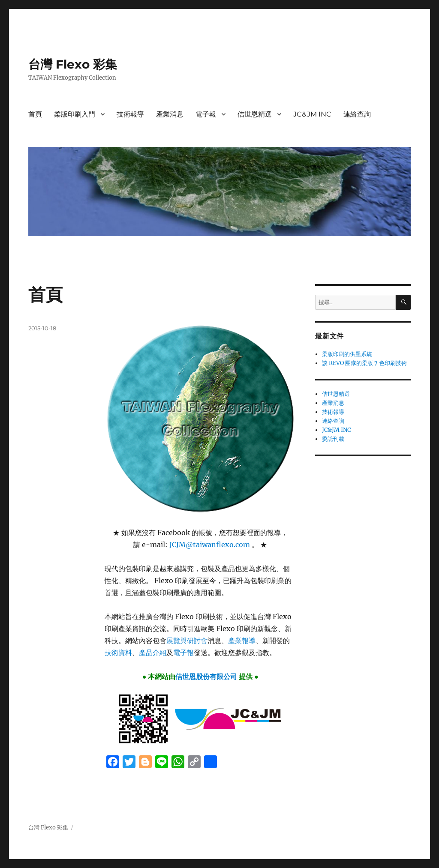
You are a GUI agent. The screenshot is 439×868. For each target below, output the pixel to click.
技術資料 (118, 652)
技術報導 (130, 114)
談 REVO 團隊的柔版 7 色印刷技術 (364, 363)
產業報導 (242, 641)
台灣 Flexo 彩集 (73, 64)
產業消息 (170, 114)
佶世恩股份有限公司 (206, 676)
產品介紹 (153, 652)
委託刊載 (333, 439)
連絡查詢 (357, 114)
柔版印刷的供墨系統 (347, 354)
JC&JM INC (312, 114)
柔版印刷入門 (75, 114)
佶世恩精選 (255, 114)
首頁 (35, 114)
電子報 (206, 114)
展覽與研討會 (187, 641)
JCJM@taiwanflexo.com (210, 545)
